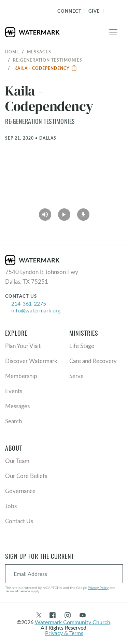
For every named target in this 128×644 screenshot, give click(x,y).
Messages (39, 52)
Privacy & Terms (64, 633)
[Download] (83, 212)
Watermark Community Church (73, 622)
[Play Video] (64, 212)
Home (12, 52)
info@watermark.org (36, 310)
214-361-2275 (29, 303)
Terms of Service (18, 591)
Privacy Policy (98, 588)
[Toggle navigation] (113, 32)
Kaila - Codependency (46, 68)
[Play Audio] (45, 212)
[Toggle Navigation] (111, 11)
